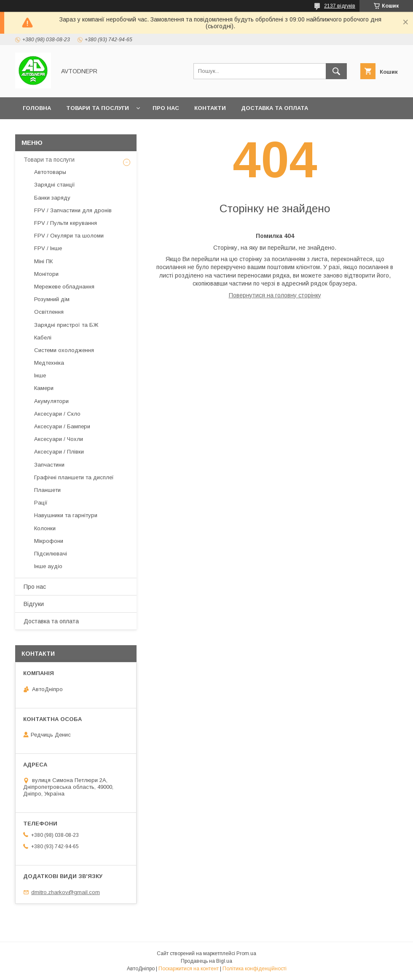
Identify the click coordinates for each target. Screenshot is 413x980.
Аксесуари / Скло (57, 414)
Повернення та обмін (58, 130)
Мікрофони (49, 541)
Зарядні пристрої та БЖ (66, 325)
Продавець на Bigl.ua (206, 961)
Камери (44, 388)
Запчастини (49, 465)
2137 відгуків (340, 6)
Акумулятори (51, 401)
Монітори (46, 274)
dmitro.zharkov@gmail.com (66, 892)
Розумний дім (52, 299)
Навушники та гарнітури (66, 515)
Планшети (47, 490)
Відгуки (34, 604)
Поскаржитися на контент (189, 969)
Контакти (210, 108)
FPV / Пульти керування (66, 223)
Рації (41, 503)
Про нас (166, 108)
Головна (37, 108)
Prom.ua (246, 953)
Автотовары (50, 172)
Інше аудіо (48, 566)
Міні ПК (43, 261)
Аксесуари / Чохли (59, 439)
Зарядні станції (55, 185)
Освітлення (49, 312)
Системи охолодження (64, 350)
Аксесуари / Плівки (59, 452)
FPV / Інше (48, 248)
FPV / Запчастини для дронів (73, 210)
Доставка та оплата (275, 108)
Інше (40, 375)
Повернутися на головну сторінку (275, 295)
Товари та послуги (98, 108)
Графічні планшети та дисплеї (74, 477)
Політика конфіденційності (255, 969)
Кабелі (43, 338)
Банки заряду (52, 198)
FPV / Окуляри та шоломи (69, 236)
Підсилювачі (51, 554)
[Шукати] (336, 71)
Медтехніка (49, 363)
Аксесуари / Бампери (62, 426)
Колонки (45, 528)
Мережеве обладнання (64, 287)
